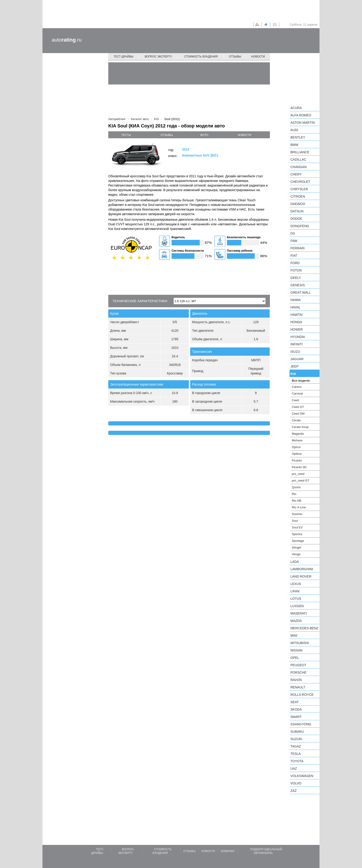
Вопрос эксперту (158, 57)
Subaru (297, 732)
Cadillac (298, 160)
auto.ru (67, 40)
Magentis (298, 434)
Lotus (296, 599)
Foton (296, 270)
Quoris (296, 487)
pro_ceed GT (301, 481)
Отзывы (235, 57)
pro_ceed (298, 474)
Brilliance (300, 152)
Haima (296, 300)
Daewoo (298, 204)
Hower (297, 329)
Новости (258, 57)
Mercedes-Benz (304, 628)
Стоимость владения (201, 57)
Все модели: (301, 381)
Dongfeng (300, 226)
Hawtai (297, 315)
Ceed (295, 400)
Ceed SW (298, 414)
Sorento (297, 514)
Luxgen (297, 606)
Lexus (296, 584)
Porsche (298, 672)
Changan (299, 167)
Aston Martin (303, 123)
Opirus (296, 447)
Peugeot (298, 665)
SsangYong (301, 724)
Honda (296, 322)
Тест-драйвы (124, 57)
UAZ (294, 769)
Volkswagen (302, 776)
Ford (295, 263)
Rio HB (297, 501)
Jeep (294, 366)
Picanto (297, 460)
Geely (296, 278)
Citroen (298, 196)
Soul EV (297, 527)
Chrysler (299, 189)
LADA (295, 562)
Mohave (297, 440)
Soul (295, 521)
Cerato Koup (300, 427)
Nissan (296, 650)
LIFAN (295, 591)
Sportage (298, 541)
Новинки (228, 851)
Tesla (296, 754)
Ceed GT (298, 407)
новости (244, 135)
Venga (296, 554)
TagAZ (296, 746)
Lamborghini (302, 569)
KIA (293, 374)
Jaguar (297, 359)
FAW (294, 241)
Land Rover (301, 576)
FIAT (294, 256)
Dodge (296, 219)
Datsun (297, 211)
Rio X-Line (299, 507)
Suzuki (296, 739)
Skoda (296, 709)
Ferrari (297, 248)
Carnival (297, 393)
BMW (294, 145)
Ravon (296, 680)
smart (296, 717)
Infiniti (297, 344)
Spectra (297, 534)
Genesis (298, 285)
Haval (296, 307)
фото (204, 135)
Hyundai (298, 337)
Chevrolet (300, 182)
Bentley (298, 137)
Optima (297, 454)
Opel (295, 658)
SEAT (295, 702)
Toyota (297, 761)
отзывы (167, 135)
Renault (298, 687)
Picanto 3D (299, 467)
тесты (126, 135)
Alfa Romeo (301, 115)
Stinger (297, 547)
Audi (294, 130)
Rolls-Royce (302, 695)
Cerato (296, 420)
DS (293, 233)
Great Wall (301, 292)
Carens (297, 387)
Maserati (299, 613)
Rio (294, 494)
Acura (296, 108)
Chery (296, 174)
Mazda (296, 621)
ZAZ (293, 791)
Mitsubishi (300, 643)
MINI (294, 636)
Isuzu (295, 352)
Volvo (296, 783)
